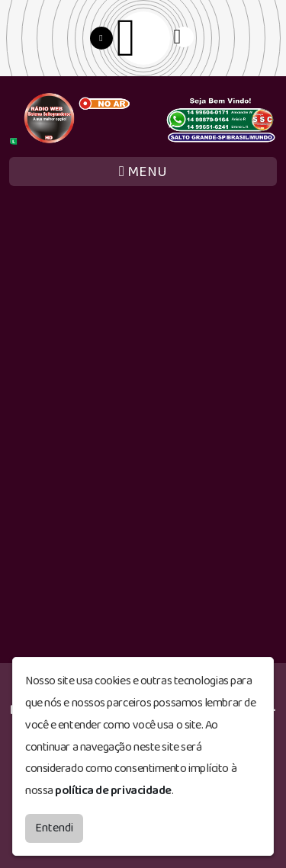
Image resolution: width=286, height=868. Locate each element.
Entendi (54, 828)
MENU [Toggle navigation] (143, 172)
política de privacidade (113, 791)
